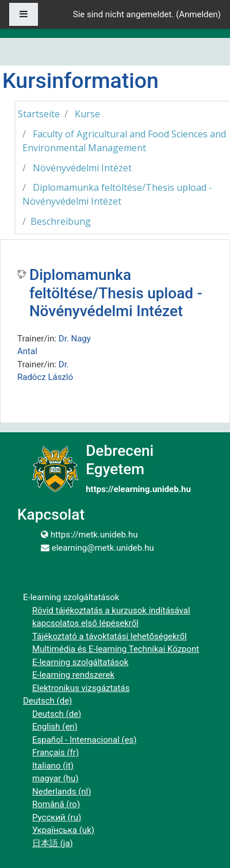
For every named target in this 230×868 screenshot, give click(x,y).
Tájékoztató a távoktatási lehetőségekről (110, 636)
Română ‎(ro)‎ (56, 804)
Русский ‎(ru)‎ (57, 817)
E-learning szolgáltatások (80, 662)
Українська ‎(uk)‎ (63, 830)
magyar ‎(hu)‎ (55, 778)
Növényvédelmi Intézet (82, 168)
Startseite (39, 114)
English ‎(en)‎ (55, 727)
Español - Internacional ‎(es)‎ (85, 740)
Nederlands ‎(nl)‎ (62, 792)
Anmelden (198, 14)
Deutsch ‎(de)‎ (47, 701)
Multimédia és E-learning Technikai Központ (116, 649)
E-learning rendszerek (73, 675)
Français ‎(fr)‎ (55, 752)
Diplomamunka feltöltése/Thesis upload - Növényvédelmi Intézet (116, 293)
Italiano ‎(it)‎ (53, 766)
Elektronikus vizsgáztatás (81, 688)
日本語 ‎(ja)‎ (53, 843)
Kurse (87, 114)
